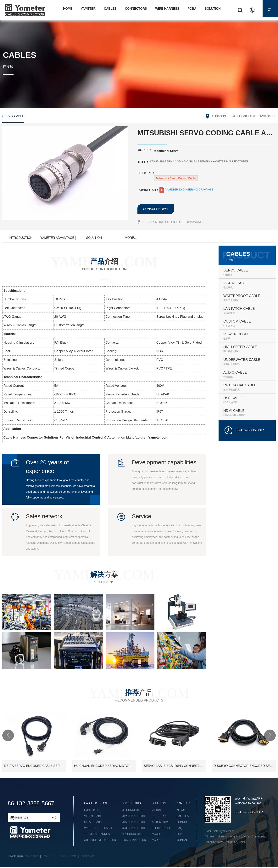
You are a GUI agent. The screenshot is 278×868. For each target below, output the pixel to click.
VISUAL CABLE (94, 816)
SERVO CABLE (13, 116)
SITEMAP (88, 856)
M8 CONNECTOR (133, 810)
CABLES (247, 116)
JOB (179, 834)
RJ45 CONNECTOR (134, 840)
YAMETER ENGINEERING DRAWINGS (186, 189)
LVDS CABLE (92, 810)
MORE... (131, 238)
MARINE (157, 840)
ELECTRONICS (161, 828)
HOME (233, 116)
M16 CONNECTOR (133, 822)
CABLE (48, 856)
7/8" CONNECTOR (133, 834)
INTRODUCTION (21, 238)
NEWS (181, 810)
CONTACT (183, 840)
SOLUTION (94, 238)
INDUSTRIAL (160, 816)
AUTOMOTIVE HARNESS (100, 840)
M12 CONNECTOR (133, 816)
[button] (8, 735)
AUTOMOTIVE (161, 822)
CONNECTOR (67, 856)
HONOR (182, 822)
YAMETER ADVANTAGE (57, 238)
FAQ (180, 828)
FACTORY (183, 816)
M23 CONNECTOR (133, 828)
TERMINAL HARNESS (98, 834)
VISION (156, 810)
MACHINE (158, 834)
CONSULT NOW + (156, 209)
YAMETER (32, 856)
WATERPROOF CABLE (99, 828)
